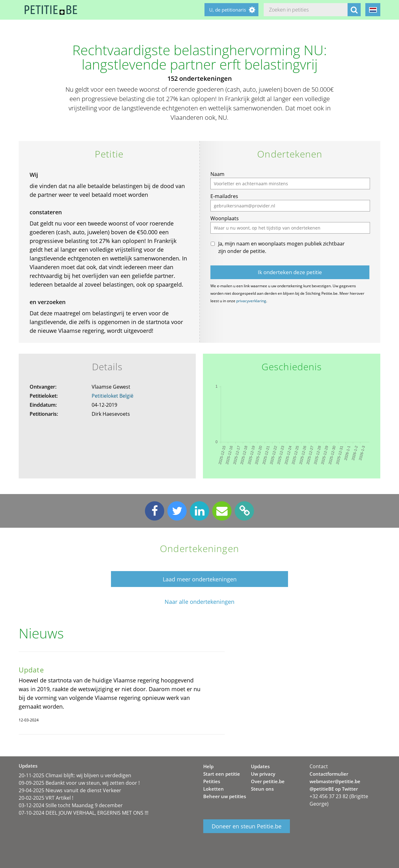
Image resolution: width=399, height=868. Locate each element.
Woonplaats (225, 218)
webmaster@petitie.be (335, 781)
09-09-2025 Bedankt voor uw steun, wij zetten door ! (79, 783)
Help (208, 766)
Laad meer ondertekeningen (200, 579)
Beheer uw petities (225, 796)
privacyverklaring (251, 301)
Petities (212, 781)
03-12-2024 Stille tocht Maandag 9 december (71, 805)
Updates (260, 766)
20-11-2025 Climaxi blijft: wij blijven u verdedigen (75, 775)
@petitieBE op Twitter (334, 789)
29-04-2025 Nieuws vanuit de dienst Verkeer (70, 790)
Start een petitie (222, 774)
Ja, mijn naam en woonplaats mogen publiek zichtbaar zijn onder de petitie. (281, 247)
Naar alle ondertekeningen (199, 602)
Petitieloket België (113, 396)
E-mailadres (224, 196)
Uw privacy (263, 774)
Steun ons (262, 789)
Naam (217, 174)
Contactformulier (329, 774)
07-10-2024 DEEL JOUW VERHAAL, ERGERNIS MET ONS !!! (84, 813)
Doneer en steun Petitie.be (247, 826)
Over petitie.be (268, 781)
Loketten (214, 789)
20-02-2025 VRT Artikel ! (46, 798)
